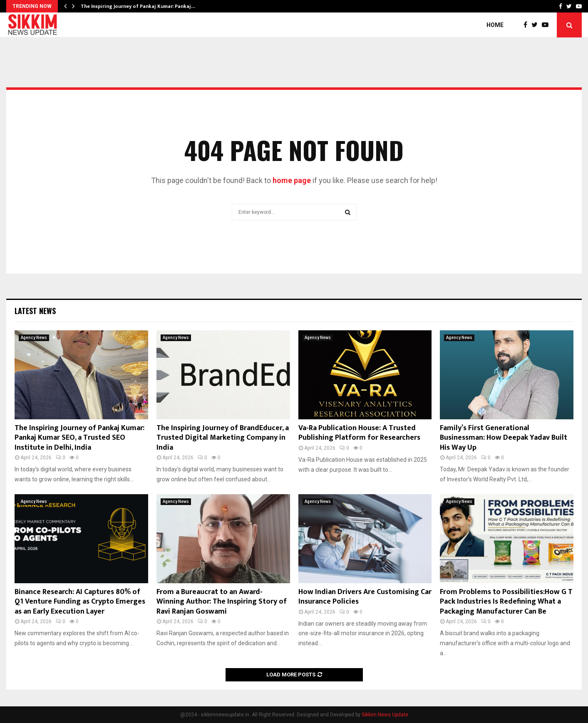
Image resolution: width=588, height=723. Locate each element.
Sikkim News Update (385, 715)
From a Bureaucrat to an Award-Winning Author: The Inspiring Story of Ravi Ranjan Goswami (222, 602)
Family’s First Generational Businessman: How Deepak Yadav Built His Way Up (504, 438)
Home (495, 25)
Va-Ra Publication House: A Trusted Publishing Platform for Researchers (359, 433)
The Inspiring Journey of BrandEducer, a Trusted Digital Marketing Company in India (223, 438)
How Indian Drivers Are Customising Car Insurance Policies (365, 597)
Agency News (34, 338)
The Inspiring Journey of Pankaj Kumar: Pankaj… (138, 6)
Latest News (35, 311)
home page (292, 180)
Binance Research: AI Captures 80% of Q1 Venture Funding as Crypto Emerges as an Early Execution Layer (80, 602)
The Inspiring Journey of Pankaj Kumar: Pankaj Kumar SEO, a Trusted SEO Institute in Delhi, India (79, 438)
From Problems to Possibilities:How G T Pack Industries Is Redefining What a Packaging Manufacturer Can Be (506, 602)
